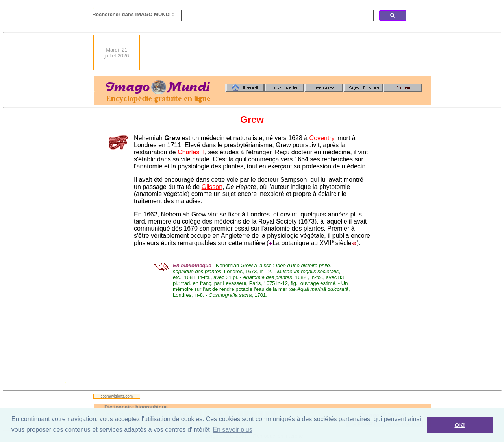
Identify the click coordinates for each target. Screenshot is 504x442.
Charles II (191, 152)
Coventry (322, 138)
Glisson (212, 187)
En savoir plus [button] (233, 430)
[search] (277, 16)
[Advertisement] (288, 53)
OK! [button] (460, 425)
